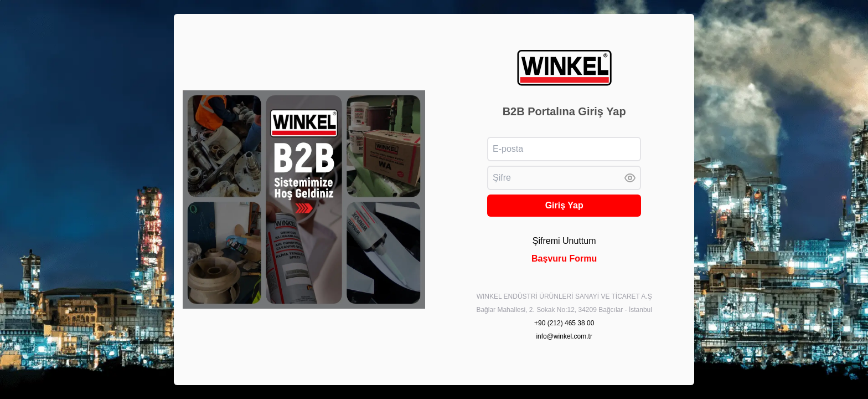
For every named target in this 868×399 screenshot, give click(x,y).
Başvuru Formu (564, 259)
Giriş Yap (564, 205)
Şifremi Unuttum (564, 241)
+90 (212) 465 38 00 (564, 323)
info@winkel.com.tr (564, 336)
